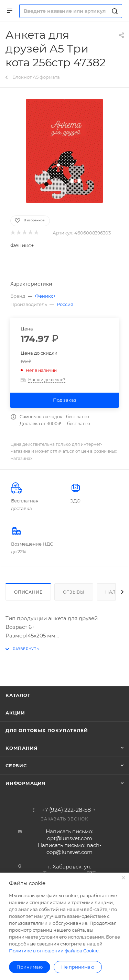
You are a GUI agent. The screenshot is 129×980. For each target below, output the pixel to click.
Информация (26, 783)
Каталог (18, 695)
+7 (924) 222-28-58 (66, 810)
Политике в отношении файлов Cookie (54, 951)
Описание (28, 592)
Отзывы (74, 592)
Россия (65, 304)
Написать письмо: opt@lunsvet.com (69, 835)
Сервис (16, 766)
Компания (21, 748)
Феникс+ (22, 245)
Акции (15, 713)
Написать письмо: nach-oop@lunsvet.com (70, 849)
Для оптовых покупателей (47, 730)
